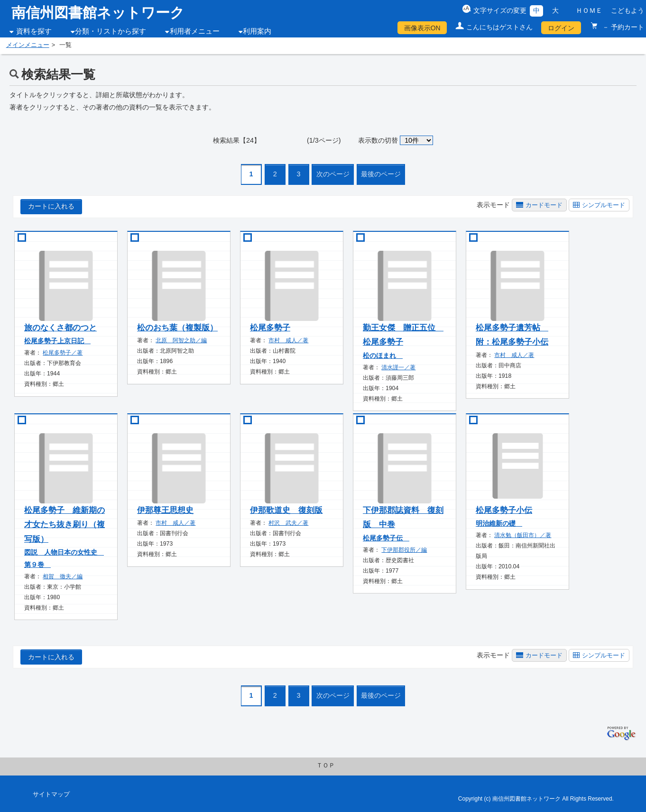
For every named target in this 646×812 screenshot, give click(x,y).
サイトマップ (51, 794)
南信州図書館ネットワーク (98, 13)
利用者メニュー (195, 31)
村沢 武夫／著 (288, 523)
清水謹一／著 (398, 367)
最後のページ (381, 174)
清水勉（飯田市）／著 (523, 535)
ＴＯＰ (326, 766)
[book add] (19, 237)
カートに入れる (51, 206)
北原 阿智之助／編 (181, 340)
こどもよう (628, 10)
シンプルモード (604, 205)
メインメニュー (28, 45)
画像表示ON (422, 28)
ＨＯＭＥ (589, 10)
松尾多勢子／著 (63, 353)
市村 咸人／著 (288, 340)
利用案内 (257, 31)
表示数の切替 (378, 140)
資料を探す (34, 31)
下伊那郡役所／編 (404, 550)
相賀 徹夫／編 (63, 576)
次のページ (333, 174)
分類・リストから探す (111, 31)
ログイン (561, 28)
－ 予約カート (622, 27)
